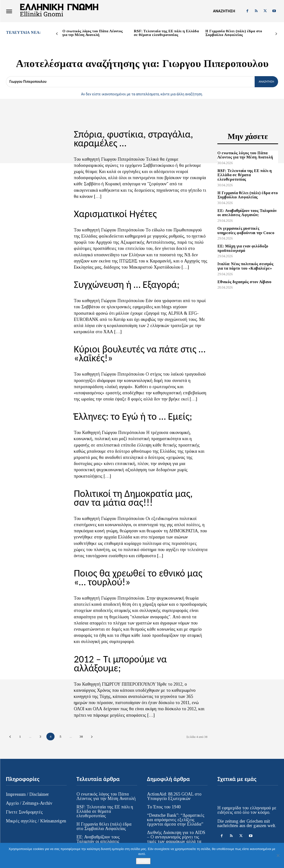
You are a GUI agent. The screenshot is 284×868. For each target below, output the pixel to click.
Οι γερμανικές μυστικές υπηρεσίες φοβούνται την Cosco (246, 231)
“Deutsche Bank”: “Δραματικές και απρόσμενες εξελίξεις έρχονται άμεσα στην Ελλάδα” (176, 800)
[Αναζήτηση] (264, 82)
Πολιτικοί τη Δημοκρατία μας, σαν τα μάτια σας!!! (140, 491)
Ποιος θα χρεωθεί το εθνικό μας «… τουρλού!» (138, 569)
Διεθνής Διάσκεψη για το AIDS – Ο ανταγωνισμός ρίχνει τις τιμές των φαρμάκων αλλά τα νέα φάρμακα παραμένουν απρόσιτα (176, 822)
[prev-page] (57, 34)
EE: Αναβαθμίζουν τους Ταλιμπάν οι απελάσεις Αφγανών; (247, 213)
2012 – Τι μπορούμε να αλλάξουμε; (138, 649)
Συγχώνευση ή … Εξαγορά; (121, 281)
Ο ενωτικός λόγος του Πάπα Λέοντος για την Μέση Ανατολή (93, 33)
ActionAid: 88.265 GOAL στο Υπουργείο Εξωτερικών (174, 777)
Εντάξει (143, 861)
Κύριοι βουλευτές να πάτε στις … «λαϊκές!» (133, 349)
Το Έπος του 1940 (164, 787)
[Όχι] (278, 855)
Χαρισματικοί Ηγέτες (111, 212)
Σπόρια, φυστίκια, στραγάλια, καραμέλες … (127, 138)
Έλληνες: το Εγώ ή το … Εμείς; (127, 411)
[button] (224, 11)
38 (81, 717)
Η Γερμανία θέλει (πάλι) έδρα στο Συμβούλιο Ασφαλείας (234, 33)
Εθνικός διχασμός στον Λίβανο (244, 282)
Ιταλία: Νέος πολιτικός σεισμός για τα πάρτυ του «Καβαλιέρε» (245, 266)
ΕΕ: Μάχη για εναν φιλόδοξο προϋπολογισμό (243, 248)
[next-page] (276, 34)
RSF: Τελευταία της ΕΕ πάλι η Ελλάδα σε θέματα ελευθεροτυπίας (166, 33)
